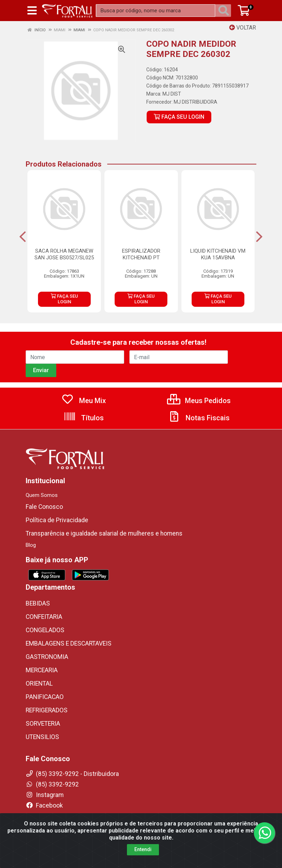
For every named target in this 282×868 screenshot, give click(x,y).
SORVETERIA (43, 724)
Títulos (84, 418)
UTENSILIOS (42, 737)
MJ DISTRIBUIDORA (196, 102)
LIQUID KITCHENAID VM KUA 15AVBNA (218, 254)
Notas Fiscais (199, 418)
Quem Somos (42, 495)
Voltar (243, 28)
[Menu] (32, 11)
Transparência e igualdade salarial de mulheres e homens (104, 533)
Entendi (143, 856)
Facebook (44, 805)
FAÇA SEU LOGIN (179, 117)
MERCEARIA (42, 670)
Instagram (45, 795)
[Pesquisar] (225, 11)
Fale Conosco (44, 507)
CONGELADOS (45, 630)
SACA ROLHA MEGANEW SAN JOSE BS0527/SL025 (64, 254)
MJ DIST (172, 94)
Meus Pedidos (199, 401)
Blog (31, 545)
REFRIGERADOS (47, 710)
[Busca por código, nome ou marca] (156, 11)
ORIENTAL (39, 684)
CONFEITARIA (44, 617)
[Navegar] (23, 237)
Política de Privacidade (57, 520)
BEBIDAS (38, 603)
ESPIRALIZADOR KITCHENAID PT (141, 254)
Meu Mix (84, 401)
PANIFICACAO (45, 697)
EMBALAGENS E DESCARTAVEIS (69, 643)
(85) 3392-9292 (52, 784)
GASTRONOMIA (47, 657)
